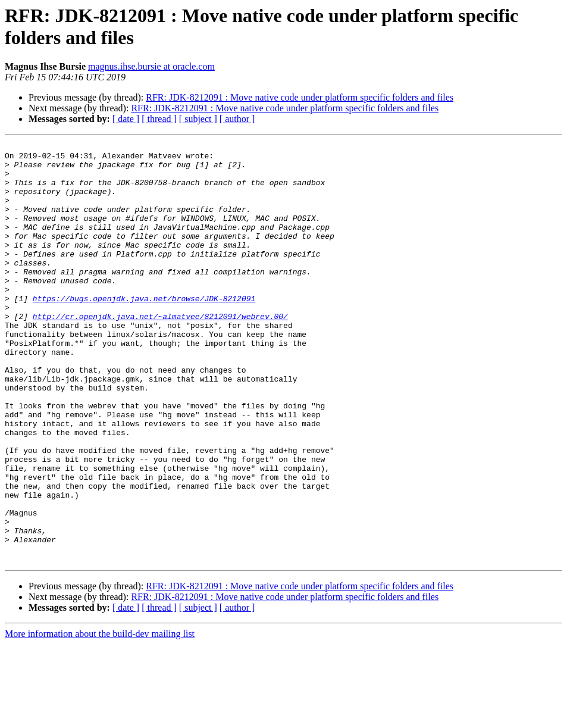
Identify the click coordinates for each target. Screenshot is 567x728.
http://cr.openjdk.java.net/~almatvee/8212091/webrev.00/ (160, 352)
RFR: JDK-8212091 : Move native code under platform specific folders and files (300, 97)
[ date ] (126, 119)
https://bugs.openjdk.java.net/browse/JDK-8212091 (144, 330)
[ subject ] (198, 119)
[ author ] (237, 119)
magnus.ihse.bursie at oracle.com (151, 66)
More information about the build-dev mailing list (100, 718)
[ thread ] (159, 119)
